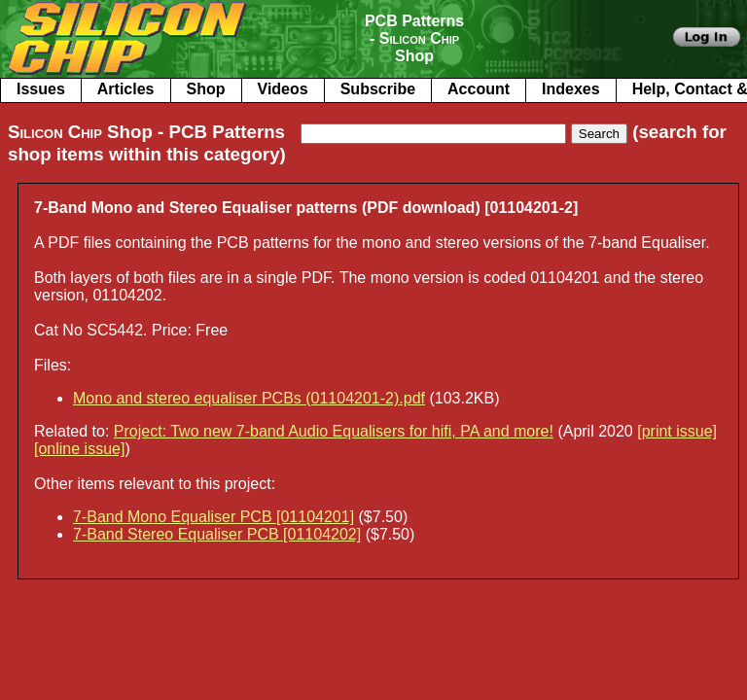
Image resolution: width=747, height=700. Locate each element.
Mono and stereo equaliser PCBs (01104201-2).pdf (249, 398)
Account (479, 89)
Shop (206, 89)
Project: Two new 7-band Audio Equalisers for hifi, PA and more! (334, 431)
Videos (283, 89)
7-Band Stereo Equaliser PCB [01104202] (217, 534)
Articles (126, 89)
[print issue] (677, 431)
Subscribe (378, 89)
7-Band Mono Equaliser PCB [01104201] (213, 517)
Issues (41, 89)
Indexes (571, 89)
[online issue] (79, 449)
